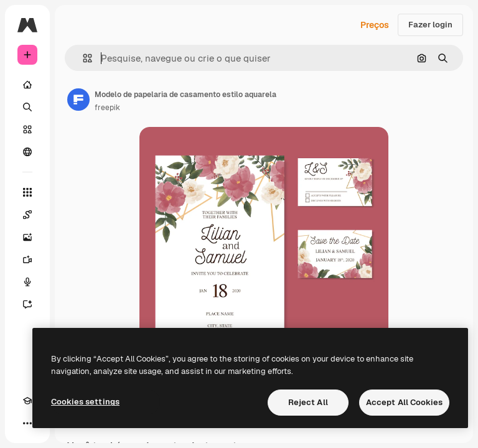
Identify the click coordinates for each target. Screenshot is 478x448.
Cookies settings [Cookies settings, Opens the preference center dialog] (85, 402)
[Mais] (27, 423)
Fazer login (430, 25)
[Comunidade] (27, 152)
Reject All (308, 402)
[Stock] (27, 129)
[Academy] (27, 401)
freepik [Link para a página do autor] (107, 108)
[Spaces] (27, 215)
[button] (82, 58)
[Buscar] (27, 107)
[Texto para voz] (27, 282)
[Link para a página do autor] (78, 100)
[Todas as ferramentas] (27, 192)
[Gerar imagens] (27, 237)
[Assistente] (27, 304)
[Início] (27, 85)
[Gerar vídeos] (27, 259)
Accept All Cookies (404, 402)
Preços (375, 25)
